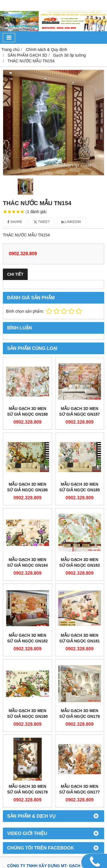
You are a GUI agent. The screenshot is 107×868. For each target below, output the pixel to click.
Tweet (42, 222)
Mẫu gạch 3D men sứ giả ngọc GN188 (27, 411)
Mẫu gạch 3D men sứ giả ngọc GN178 (27, 789)
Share (15, 222)
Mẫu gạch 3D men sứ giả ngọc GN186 (27, 487)
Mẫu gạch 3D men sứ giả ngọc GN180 (27, 714)
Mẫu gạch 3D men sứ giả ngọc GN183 (80, 562)
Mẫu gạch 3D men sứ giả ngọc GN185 (80, 487)
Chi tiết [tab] (15, 274)
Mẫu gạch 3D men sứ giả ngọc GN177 (80, 789)
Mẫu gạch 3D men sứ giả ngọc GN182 (27, 638)
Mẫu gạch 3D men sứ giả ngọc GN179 (80, 714)
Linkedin (71, 222)
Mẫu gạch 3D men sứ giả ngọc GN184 (27, 562)
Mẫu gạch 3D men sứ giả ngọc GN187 (80, 411)
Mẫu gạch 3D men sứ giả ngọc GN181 (80, 638)
